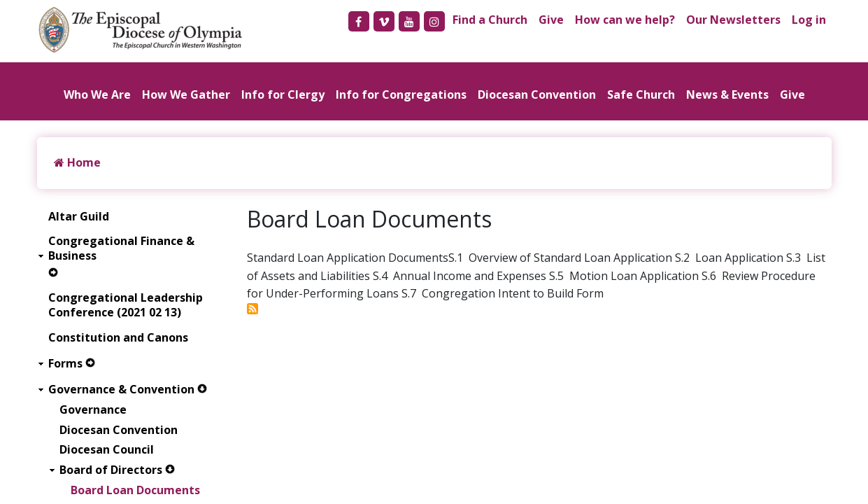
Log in (809, 20)
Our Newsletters (733, 20)
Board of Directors (111, 470)
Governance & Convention (121, 390)
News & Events (727, 94)
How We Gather (186, 94)
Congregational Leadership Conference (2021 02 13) (126, 305)
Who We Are (97, 94)
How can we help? (625, 20)
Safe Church (641, 94)
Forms (65, 364)
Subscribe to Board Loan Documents (252, 309)
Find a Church (490, 20)
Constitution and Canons (118, 338)
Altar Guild (79, 217)
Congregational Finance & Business (121, 248)
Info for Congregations (401, 94)
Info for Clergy (283, 94)
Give (551, 20)
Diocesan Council (107, 450)
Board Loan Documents (135, 490)
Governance (93, 410)
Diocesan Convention (537, 94)
